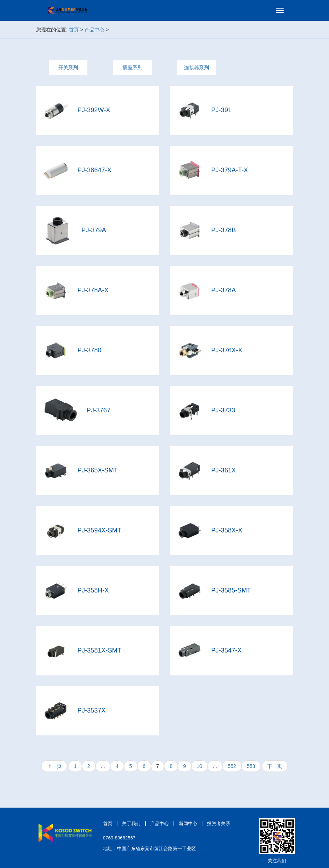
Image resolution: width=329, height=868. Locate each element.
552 (232, 766)
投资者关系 (219, 824)
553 (251, 766)
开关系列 (68, 68)
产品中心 (95, 30)
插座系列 (132, 68)
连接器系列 (197, 68)
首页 (74, 30)
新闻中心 (188, 824)
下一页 (275, 766)
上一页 (54, 766)
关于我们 (131, 824)
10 (199, 766)
